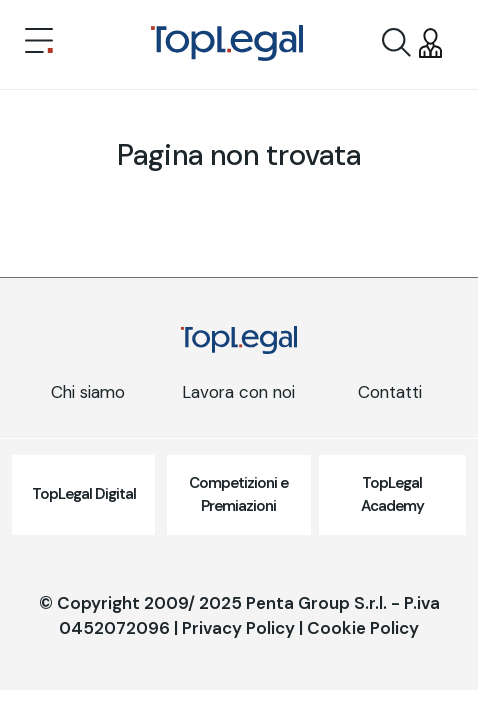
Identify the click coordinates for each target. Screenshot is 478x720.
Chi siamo (88, 392)
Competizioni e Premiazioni (238, 494)
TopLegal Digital (84, 494)
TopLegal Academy (392, 494)
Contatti (390, 392)
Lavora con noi (238, 392)
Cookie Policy (363, 628)
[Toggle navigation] (39, 43)
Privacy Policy (238, 628)
